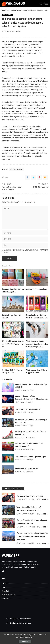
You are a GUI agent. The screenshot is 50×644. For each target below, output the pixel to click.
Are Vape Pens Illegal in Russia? (27, 468)
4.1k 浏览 (31, 390)
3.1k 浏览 (30, 413)
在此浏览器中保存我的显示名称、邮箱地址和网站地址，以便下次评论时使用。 (26, 251)
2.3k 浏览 (32, 527)
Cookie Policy (30, 637)
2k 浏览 (32, 543)
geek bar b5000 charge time (36, 289)
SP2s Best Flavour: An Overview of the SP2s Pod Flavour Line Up (13, 344)
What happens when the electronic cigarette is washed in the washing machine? (37, 344)
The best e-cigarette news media (28, 409)
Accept (25, 641)
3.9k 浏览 (32, 438)
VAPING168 (11, 556)
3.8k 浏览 (30, 460)
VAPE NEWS (7, 15)
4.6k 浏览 (31, 449)
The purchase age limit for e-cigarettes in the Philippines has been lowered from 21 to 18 (32, 536)
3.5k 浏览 (30, 402)
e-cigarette (17, 169)
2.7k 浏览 (30, 426)
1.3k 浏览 (17, 31)
